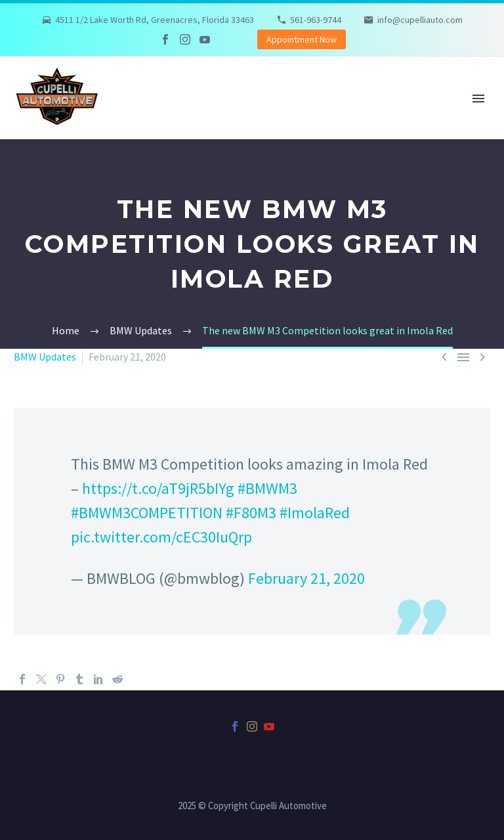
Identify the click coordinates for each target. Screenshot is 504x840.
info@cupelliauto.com (420, 20)
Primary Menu (478, 99)
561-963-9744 (316, 20)
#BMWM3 (267, 488)
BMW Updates (45, 357)
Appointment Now (302, 39)
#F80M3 (251, 513)
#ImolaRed (315, 513)
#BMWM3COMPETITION (147, 513)
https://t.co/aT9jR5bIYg (158, 488)
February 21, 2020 (306, 578)
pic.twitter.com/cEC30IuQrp (161, 537)
